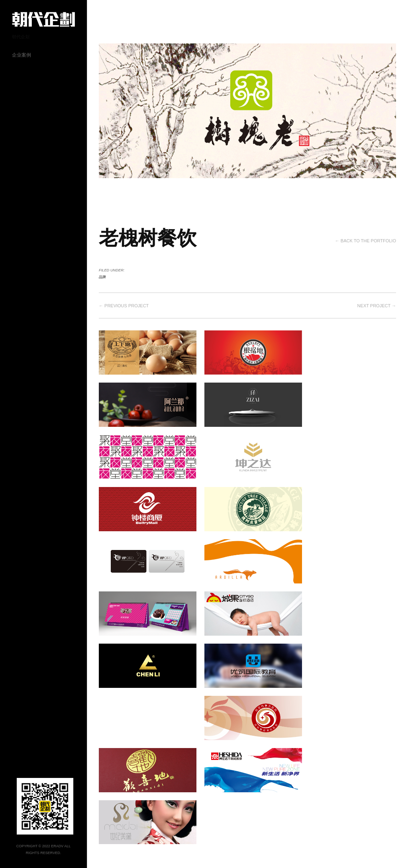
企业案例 (22, 55)
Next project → (377, 306)
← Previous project (124, 306)
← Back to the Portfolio (366, 241)
